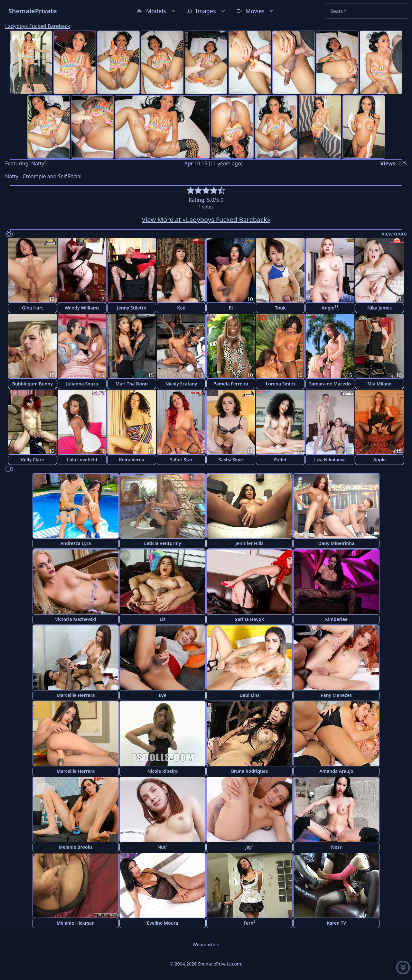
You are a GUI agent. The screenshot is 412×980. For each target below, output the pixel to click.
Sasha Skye (231, 460)
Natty (39, 163)
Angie (330, 307)
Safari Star (181, 460)
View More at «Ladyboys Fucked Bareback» (206, 220)
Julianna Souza (82, 384)
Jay (249, 847)
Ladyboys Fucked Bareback (38, 26)
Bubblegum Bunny (33, 384)
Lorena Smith (281, 384)
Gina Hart (32, 308)
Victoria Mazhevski (76, 619)
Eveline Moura (163, 923)
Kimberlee (336, 619)
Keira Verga (132, 460)
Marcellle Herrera (76, 695)
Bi (231, 308)
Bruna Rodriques (249, 771)
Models (157, 11)
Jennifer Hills (250, 543)
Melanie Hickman (76, 923)
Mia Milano (379, 384)
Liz (163, 619)
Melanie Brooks (76, 847)
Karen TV (337, 923)
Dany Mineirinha (337, 543)
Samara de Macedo (330, 384)
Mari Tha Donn (132, 384)
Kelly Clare (33, 460)
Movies (256, 11)
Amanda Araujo (336, 771)
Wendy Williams (82, 308)
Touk (281, 308)
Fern (250, 923)
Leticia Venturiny (162, 543)
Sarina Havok (249, 619)
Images (206, 11)
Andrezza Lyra (76, 543)
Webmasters (206, 944)
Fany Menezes (336, 695)
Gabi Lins (249, 695)
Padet (280, 460)
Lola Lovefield (82, 460)
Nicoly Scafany (181, 384)
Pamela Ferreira (231, 384)
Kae (181, 308)
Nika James (379, 308)
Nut (163, 847)
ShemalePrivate (33, 11)
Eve (163, 695)
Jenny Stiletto (131, 308)
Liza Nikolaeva (330, 460)
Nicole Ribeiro (163, 771)
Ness (336, 847)
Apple (379, 460)
